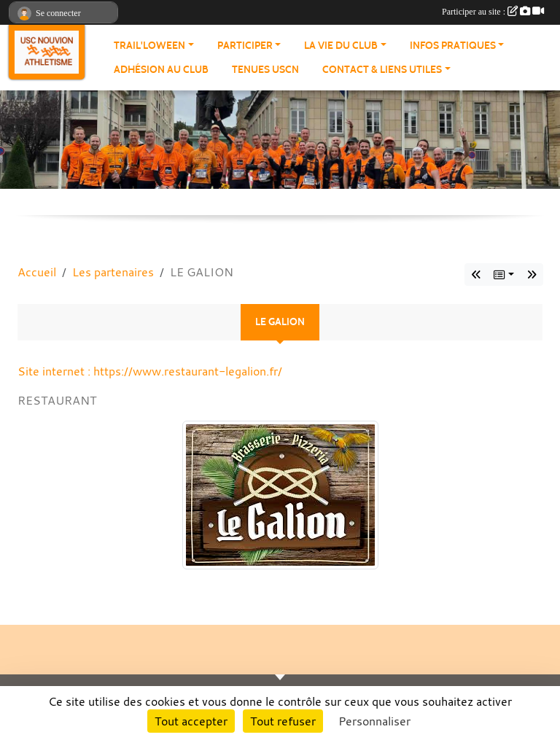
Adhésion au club (161, 70)
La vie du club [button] (341, 46)
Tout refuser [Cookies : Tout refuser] (283, 721)
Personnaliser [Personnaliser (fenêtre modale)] (374, 721)
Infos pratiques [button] (453, 46)
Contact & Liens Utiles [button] (382, 70)
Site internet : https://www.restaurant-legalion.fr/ (150, 371)
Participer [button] (245, 46)
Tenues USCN (265, 70)
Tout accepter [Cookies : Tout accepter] (191, 721)
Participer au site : (493, 12)
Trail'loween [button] (149, 46)
